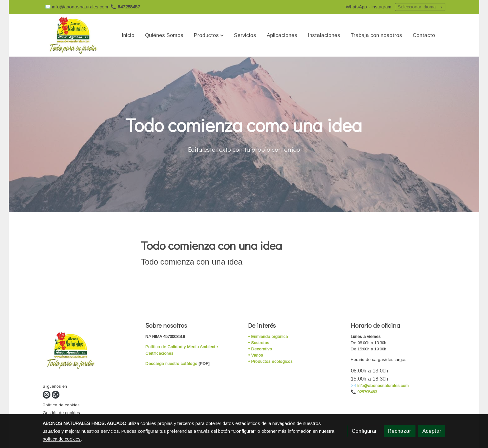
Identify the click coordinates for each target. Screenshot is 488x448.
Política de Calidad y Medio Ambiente (182, 347)
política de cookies (62, 439)
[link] (73, 35)
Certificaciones (159, 353)
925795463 (367, 392)
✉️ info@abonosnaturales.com (380, 386)
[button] (209, 35)
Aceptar (432, 431)
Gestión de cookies (61, 413)
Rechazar (399, 431)
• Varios (256, 355)
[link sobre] (90, 352)
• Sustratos (259, 343)
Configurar (364, 431)
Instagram (381, 7)
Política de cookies (61, 405)
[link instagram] (46, 395)
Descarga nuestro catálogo (171, 364)
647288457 (129, 7)
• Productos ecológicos (270, 361)
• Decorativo (260, 349)
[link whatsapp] (56, 395)
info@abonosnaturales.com (80, 7)
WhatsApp (356, 7)
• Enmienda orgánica (268, 337)
